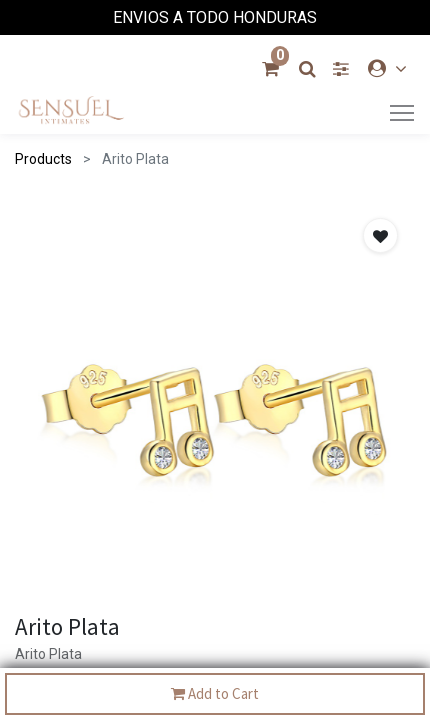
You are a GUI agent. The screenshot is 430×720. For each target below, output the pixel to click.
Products (43, 159)
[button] (380, 235)
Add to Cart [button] (215, 694)
